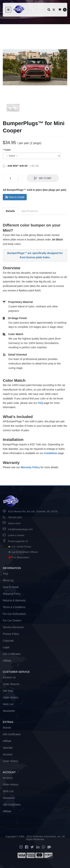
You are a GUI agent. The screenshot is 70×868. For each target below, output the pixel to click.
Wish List (8, 704)
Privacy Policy (11, 634)
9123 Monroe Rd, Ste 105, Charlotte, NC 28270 (33, 512)
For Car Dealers (12, 621)
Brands (7, 728)
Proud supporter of (18, 541)
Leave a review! (16, 535)
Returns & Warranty (14, 600)
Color (8, 150)
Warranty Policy (30, 467)
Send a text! (14, 523)
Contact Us (9, 677)
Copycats (8, 641)
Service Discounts (13, 627)
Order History (11, 697)
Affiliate (7, 661)
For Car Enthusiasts (14, 614)
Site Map (8, 691)
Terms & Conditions (14, 607)
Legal (6, 647)
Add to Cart (45, 178)
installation (51, 453)
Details (10, 211)
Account (8, 754)
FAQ (40, 403)
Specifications (30, 211)
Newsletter (9, 711)
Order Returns (11, 684)
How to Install (15, 197)
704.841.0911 (15, 517)
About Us (8, 580)
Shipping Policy (12, 594)
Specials (8, 748)
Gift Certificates (12, 654)
